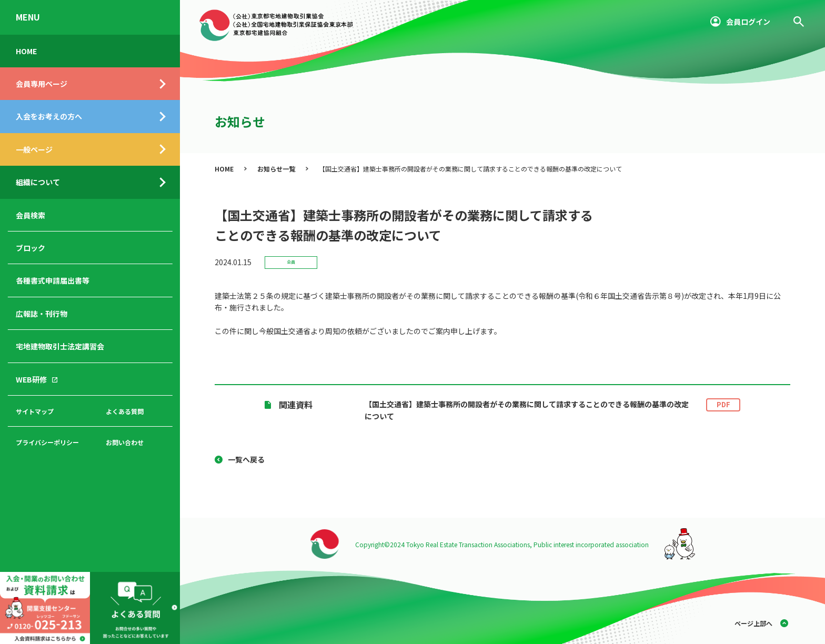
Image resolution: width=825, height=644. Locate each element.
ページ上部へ (753, 623)
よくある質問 (125, 411)
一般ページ (34, 149)
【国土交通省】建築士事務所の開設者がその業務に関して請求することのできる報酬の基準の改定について (552, 410)
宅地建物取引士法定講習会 (60, 346)
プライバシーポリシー (47, 442)
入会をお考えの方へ (49, 116)
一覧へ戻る (246, 459)
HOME (26, 51)
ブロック (31, 248)
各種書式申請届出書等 (53, 280)
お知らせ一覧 (276, 169)
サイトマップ (35, 411)
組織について (38, 182)
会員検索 (31, 215)
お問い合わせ (125, 442)
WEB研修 (31, 379)
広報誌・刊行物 (42, 314)
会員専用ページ (42, 84)
